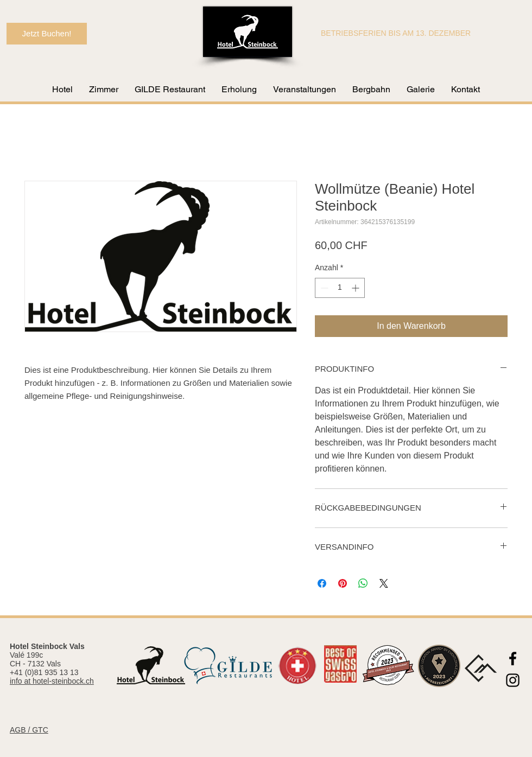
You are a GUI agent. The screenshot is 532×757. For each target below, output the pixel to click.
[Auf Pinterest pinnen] (343, 583)
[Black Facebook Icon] (513, 659)
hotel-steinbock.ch (63, 681)
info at (21, 681)
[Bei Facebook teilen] (322, 583)
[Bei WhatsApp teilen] (363, 583)
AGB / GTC (29, 730)
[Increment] (356, 288)
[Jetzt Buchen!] (47, 34)
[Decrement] (323, 288)
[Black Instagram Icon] (513, 680)
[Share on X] (384, 583)
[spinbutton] (340, 288)
